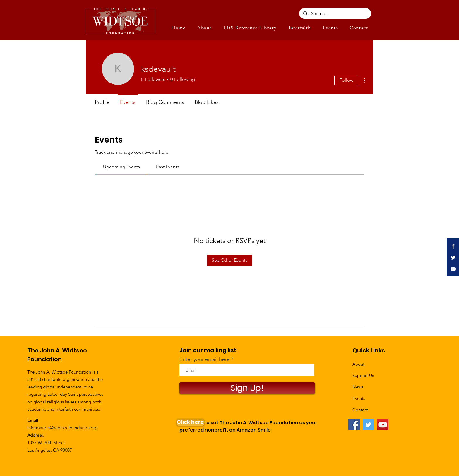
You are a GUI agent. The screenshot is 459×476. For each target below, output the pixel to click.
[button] (330, 28)
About (358, 364)
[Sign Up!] (247, 388)
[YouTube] (383, 425)
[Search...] (335, 14)
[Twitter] (368, 425)
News (358, 387)
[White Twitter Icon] (453, 258)
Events (359, 398)
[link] (121, 167)
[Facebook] (354, 425)
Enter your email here (204, 359)
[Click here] (190, 422)
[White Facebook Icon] (453, 246)
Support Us (363, 375)
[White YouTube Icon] (453, 269)
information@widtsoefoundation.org (62, 428)
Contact (360, 410)
